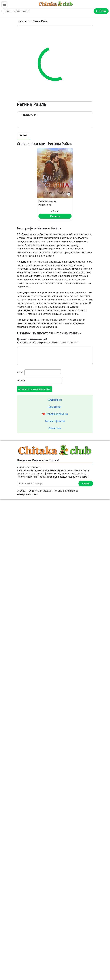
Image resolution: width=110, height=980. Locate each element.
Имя (20, 372)
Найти (101, 11)
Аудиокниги (55, 400)
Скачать (55, 216)
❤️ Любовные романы (55, 414)
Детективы (55, 428)
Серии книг (55, 407)
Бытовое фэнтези (55, 421)
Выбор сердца (47, 201)
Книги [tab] (23, 135)
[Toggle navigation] (4, 4)
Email (21, 380)
